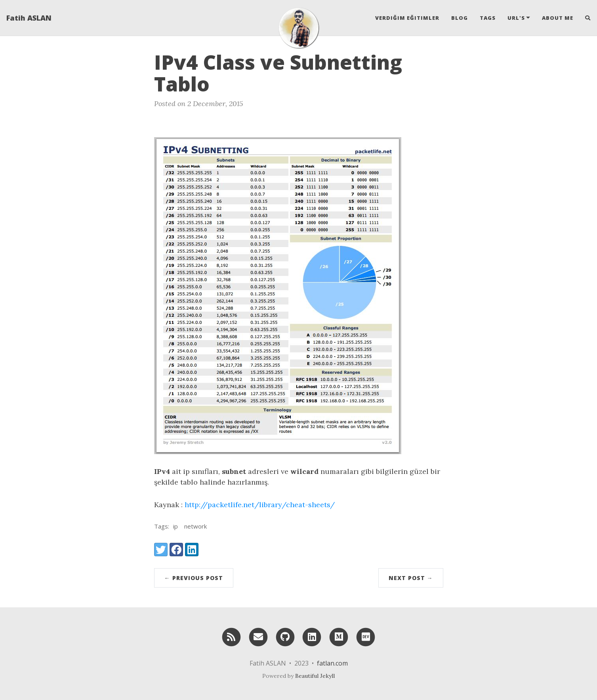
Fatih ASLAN (29, 18)
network (196, 526)
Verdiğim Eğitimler (407, 18)
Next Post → (411, 578)
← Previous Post (194, 578)
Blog (460, 18)
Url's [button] (516, 18)
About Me (558, 18)
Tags (488, 18)
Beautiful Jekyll (315, 676)
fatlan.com (332, 663)
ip (175, 526)
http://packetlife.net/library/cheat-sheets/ (260, 505)
